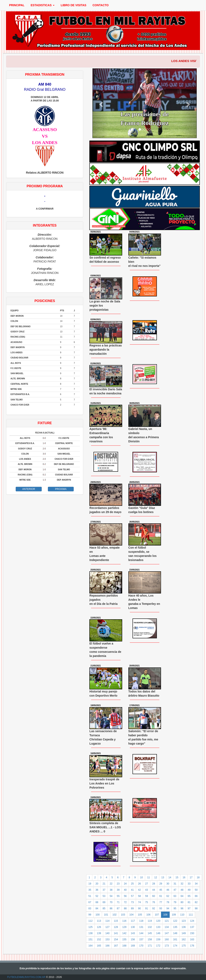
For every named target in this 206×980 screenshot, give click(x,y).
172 (158, 946)
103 (123, 915)
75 (146, 902)
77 (161, 902)
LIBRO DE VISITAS (73, 5)
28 (154, 884)
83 (90, 908)
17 (191, 877)
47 (175, 890)
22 (111, 884)
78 (168, 902)
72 (125, 902)
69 (104, 902)
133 (158, 927)
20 (97, 884)
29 (161, 884)
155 (124, 939)
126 (99, 927)
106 (148, 915)
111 (191, 915)
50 (196, 890)
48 (182, 890)
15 (177, 877)
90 (139, 908)
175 (184, 946)
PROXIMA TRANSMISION (45, 75)
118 (141, 921)
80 (182, 902)
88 (125, 908)
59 (146, 896)
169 (133, 946)
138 (90, 933)
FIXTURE (45, 423)
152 (99, 939)
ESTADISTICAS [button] (43, 5)
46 (168, 890)
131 (141, 927)
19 (90, 884)
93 (161, 908)
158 (150, 939)
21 (104, 884)
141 (116, 933)
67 (90, 902)
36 (97, 890)
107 (157, 915)
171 (150, 946)
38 (111, 890)
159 (158, 939)
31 (175, 884)
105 (140, 915)
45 (161, 890)
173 (167, 946)
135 (175, 927)
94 (168, 908)
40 (125, 890)
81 (189, 902)
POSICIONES (45, 301)
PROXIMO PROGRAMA (45, 186)
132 (150, 927)
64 (182, 896)
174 (175, 946)
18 (198, 877)
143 (133, 933)
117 (133, 921)
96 (182, 908)
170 (141, 946)
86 (111, 908)
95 (175, 908)
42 (139, 890)
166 (107, 946)
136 (184, 927)
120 (158, 921)
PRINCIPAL (17, 5)
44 (154, 890)
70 (111, 902)
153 (107, 939)
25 (132, 884)
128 (116, 927)
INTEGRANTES (45, 225)
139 (99, 933)
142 (124, 933)
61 (161, 896)
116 (124, 921)
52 (97, 896)
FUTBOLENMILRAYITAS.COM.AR (26, 977)
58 (139, 896)
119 (150, 921)
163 (192, 939)
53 (104, 896)
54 (111, 896)
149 (184, 933)
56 (125, 896)
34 (196, 884)
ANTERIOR (29, 489)
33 (189, 884)
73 (132, 902)
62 (168, 896)
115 (116, 921)
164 (90, 946)
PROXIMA (61, 489)
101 (106, 915)
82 (196, 902)
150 (192, 933)
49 (189, 890)
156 (133, 939)
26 (139, 884)
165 (99, 946)
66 (196, 896)
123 (184, 921)
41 (132, 890)
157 (141, 939)
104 (131, 915)
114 (107, 921)
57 (132, 896)
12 (156, 877)
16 (184, 877)
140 (107, 933)
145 (150, 933)
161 (175, 939)
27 (146, 884)
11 (149, 877)
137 (192, 927)
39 (118, 890)
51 (90, 896)
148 (175, 933)
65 (189, 896)
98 (196, 908)
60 (154, 896)
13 (163, 877)
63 (175, 896)
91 (146, 908)
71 (118, 902)
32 (182, 884)
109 (174, 915)
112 (90, 921)
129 (124, 927)
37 (104, 890)
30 (168, 884)
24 (125, 884)
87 (118, 908)
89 (132, 908)
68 (97, 902)
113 (99, 921)
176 (192, 946)
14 (170, 877)
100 (98, 915)
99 (90, 915)
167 (116, 946)
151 (90, 939)
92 (154, 908)
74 (139, 902)
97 (189, 908)
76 (154, 902)
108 (165, 915)
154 (116, 939)
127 (107, 927)
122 (175, 921)
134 (167, 927)
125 (90, 927)
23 (118, 884)
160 (167, 939)
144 (141, 933)
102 (115, 915)
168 (124, 946)
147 (167, 933)
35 (90, 890)
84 (97, 908)
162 (184, 939)
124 (192, 921)
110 (182, 915)
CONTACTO (101, 5)
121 (167, 921)
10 (141, 877)
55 (118, 896)
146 (158, 933)
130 (133, 927)
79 (175, 902)
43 (146, 890)
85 (104, 908)
